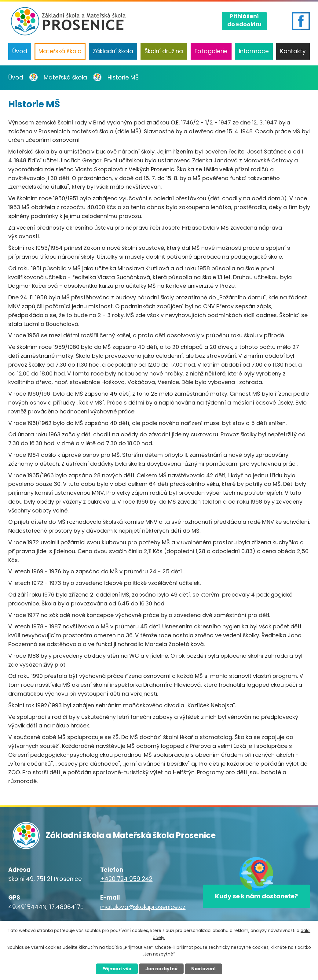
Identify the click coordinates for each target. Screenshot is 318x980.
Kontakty (293, 51)
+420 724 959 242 (126, 879)
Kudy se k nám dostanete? (256, 896)
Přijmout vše (117, 969)
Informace (254, 51)
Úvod (20, 51)
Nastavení (204, 969)
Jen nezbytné (161, 969)
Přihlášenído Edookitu (244, 20)
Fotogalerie (211, 51)
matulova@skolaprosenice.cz (143, 907)
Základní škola (113, 51)
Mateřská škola (60, 51)
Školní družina (164, 51)
